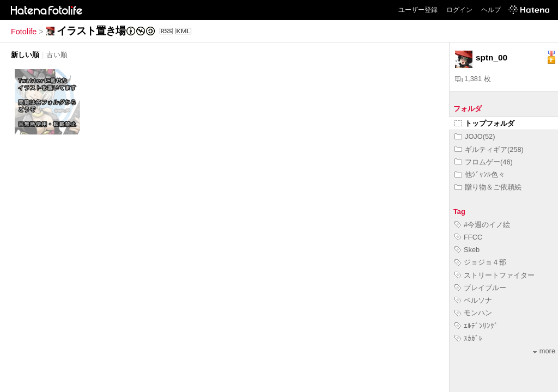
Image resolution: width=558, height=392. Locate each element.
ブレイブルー (480, 288)
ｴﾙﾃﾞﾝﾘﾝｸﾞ (476, 326)
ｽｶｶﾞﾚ (469, 338)
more (544, 351)
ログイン (459, 10)
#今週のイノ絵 (482, 225)
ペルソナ (473, 300)
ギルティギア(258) (489, 149)
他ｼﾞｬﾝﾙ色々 (480, 174)
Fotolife (24, 32)
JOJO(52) (475, 136)
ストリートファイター (495, 275)
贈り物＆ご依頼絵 (488, 187)
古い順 (57, 55)
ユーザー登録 (418, 10)
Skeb (467, 250)
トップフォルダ (484, 123)
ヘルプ (491, 10)
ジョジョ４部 (480, 262)
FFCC (468, 237)
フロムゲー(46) (484, 162)
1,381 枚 (473, 79)
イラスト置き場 (91, 31)
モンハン (473, 313)
